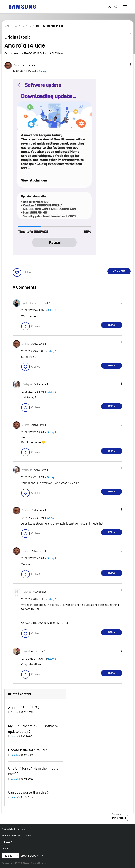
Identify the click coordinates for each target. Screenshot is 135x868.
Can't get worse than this (27, 792)
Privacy (7, 842)
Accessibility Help (14, 829)
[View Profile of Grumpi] (18, 65)
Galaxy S (44, 71)
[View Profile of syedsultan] (28, 303)
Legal (6, 849)
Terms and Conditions (17, 835)
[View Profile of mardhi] (26, 651)
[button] (124, 65)
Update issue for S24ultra (28, 750)
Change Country (32, 856)
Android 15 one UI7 (23, 708)
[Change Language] (10, 856)
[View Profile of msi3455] (27, 592)
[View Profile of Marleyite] (27, 384)
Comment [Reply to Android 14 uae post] (119, 271)
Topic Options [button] (124, 35)
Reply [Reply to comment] (112, 325)
